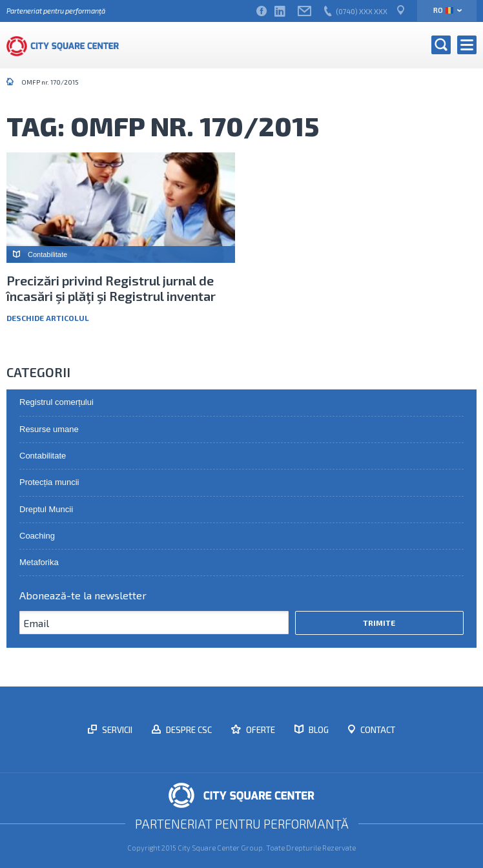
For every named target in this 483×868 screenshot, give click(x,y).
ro (443, 10)
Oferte (260, 730)
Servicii (116, 730)
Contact (377, 730)
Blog (318, 730)
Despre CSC (188, 730)
